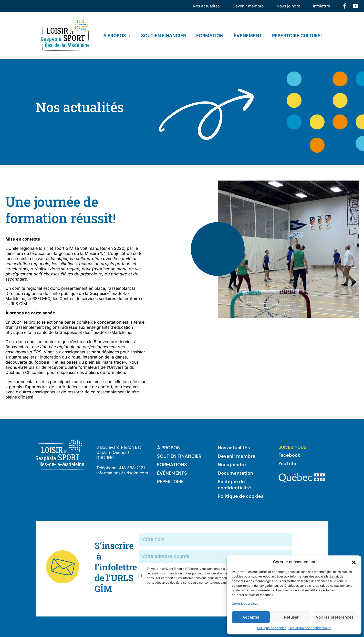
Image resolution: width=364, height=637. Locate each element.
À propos (115, 36)
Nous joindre (288, 6)
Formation (210, 36)
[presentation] (178, 599)
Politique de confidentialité (234, 485)
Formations (172, 465)
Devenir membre (248, 6)
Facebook (289, 455)
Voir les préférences (335, 617)
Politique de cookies (272, 628)
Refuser (291, 617)
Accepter (251, 617)
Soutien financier (164, 36)
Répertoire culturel (298, 36)
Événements (172, 473)
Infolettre (322, 6)
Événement (248, 36)
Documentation (235, 473)
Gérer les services (245, 604)
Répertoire (170, 482)
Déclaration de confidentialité (310, 628)
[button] (354, 562)
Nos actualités (206, 6)
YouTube (288, 464)
